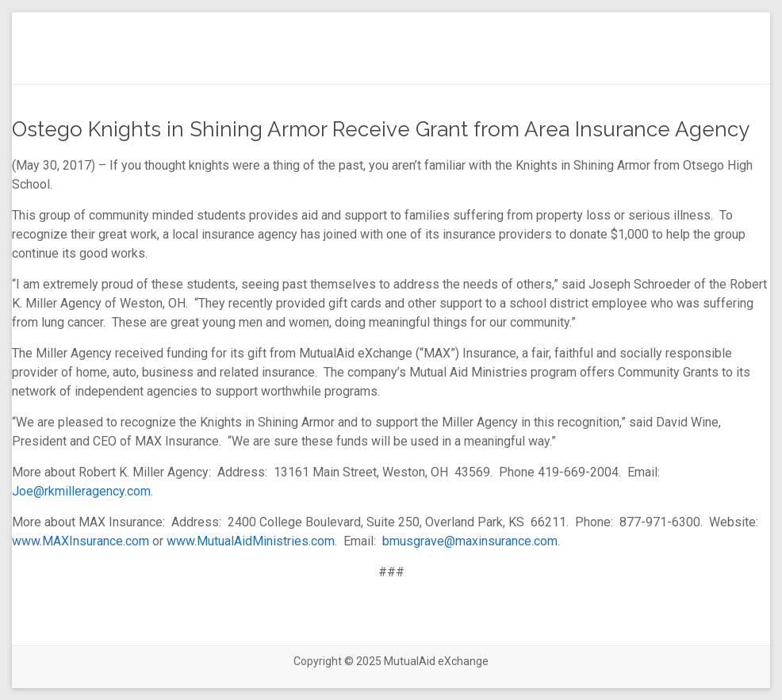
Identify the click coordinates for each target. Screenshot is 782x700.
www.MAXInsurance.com (80, 541)
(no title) (401, 63)
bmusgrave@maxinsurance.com (470, 541)
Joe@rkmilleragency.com (81, 491)
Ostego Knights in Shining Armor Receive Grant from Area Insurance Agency (381, 129)
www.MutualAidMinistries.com (251, 541)
